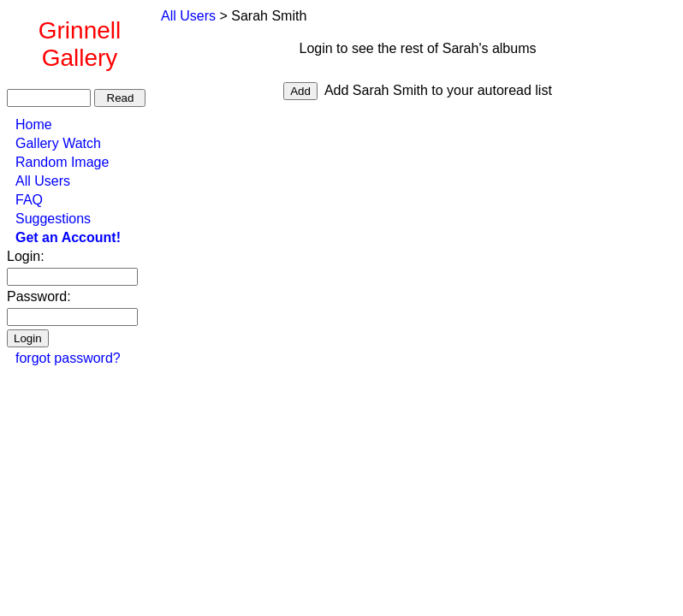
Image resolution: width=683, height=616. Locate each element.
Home (34, 124)
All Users (43, 181)
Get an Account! (68, 237)
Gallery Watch (58, 143)
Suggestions (53, 219)
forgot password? (68, 358)
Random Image (62, 162)
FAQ (29, 200)
